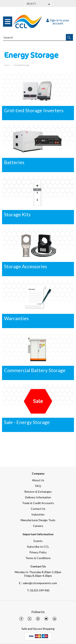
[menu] (8, 22)
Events (38, 541)
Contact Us (38, 509)
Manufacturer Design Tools (38, 520)
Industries (38, 514)
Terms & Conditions (38, 558)
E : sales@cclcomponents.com (38, 583)
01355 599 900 (38, 590)
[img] (21, 619)
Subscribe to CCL (38, 547)
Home (7, 65)
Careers (38, 526)
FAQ (38, 486)
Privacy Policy (38, 552)
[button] (69, 37)
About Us (38, 480)
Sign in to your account (58, 22)
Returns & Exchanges (38, 492)
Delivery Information (38, 497)
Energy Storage (22, 65)
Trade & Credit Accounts (38, 503)
